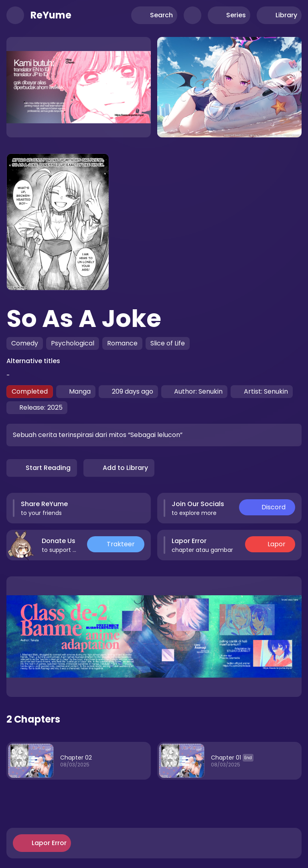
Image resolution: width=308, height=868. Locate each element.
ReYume (51, 15)
